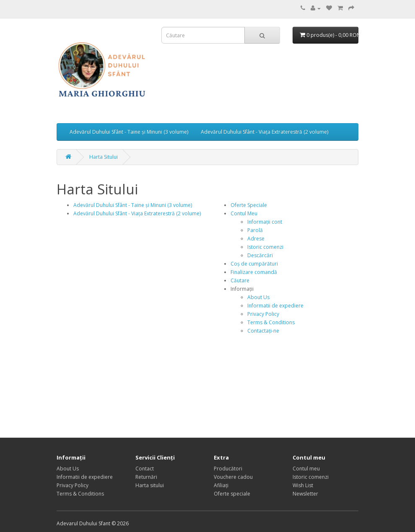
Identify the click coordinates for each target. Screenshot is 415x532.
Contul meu (306, 469)
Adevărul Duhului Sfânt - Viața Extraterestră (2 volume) (265, 132)
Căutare (240, 280)
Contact (145, 469)
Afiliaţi (221, 485)
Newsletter (305, 494)
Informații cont (265, 222)
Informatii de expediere (275, 306)
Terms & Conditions (271, 322)
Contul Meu (244, 213)
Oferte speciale (232, 494)
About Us (258, 297)
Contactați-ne (263, 331)
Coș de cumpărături (254, 264)
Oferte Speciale (249, 205)
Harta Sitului (104, 157)
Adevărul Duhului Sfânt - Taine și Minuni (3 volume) (129, 132)
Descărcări (260, 255)
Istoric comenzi (265, 247)
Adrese (256, 239)
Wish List (303, 485)
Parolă (255, 230)
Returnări (146, 477)
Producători (228, 469)
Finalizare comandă (254, 272)
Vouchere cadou (233, 477)
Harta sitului (150, 485)
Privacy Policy (263, 314)
